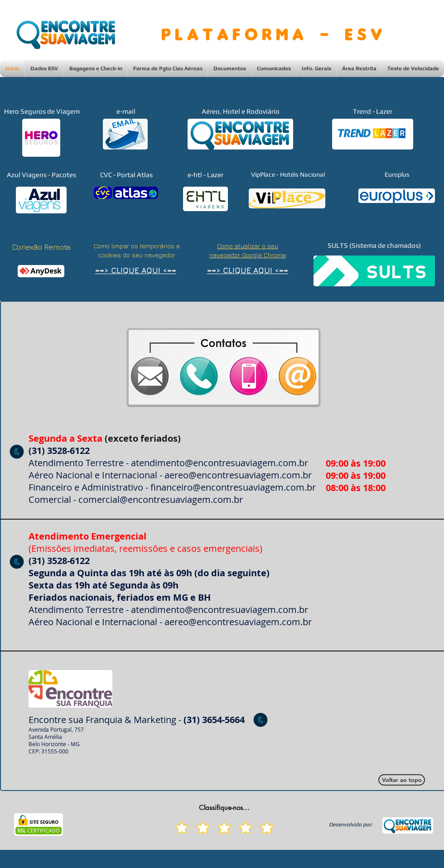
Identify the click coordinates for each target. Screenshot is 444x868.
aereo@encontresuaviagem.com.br (238, 475)
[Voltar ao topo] (402, 780)
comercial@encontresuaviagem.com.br (161, 499)
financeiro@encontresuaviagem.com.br (233, 487)
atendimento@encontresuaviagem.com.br (220, 463)
